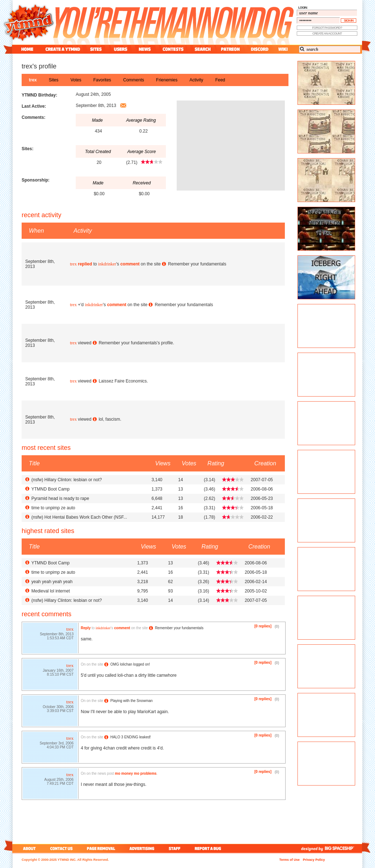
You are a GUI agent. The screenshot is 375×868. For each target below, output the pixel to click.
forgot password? (327, 28)
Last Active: (34, 106)
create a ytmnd (63, 49)
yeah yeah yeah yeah (52, 582)
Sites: (28, 149)
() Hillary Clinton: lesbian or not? (67, 480)
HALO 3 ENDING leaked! (131, 737)
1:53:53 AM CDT (60, 639)
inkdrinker (107, 264)
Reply (86, 628)
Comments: (34, 117)
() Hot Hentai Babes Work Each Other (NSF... (79, 517)
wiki (283, 49)
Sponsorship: (36, 180)
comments (133, 80)
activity (197, 80)
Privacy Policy (314, 860)
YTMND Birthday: (39, 95)
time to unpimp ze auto (53, 508)
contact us (61, 848)
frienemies (167, 80)
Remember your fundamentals (197, 264)
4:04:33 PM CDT (60, 748)
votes (76, 80)
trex (33, 80)
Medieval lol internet (51, 591)
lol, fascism (109, 419)
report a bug (209, 848)
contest (173, 49)
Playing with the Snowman (131, 701)
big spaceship (343, 848)
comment (130, 264)
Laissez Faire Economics (123, 381)
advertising (142, 848)
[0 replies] (263, 626)
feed (220, 80)
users (121, 49)
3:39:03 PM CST (60, 712)
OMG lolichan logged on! (130, 664)
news (145, 49)
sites (96, 49)
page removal (101, 848)
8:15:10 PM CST (60, 675)
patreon (230, 49)
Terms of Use (290, 860)
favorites (102, 80)
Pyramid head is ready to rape (60, 498)
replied (85, 264)
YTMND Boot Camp (50, 489)
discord (259, 49)
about (28, 848)
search (203, 49)
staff (175, 848)
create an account (327, 33)
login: (303, 8)
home (27, 49)
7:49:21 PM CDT (60, 784)
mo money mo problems (136, 773)
